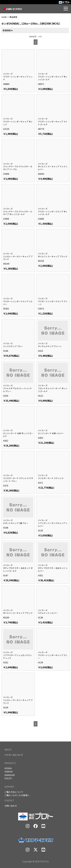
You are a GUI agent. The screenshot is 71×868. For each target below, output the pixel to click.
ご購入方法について (14, 792)
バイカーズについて (14, 755)
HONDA (8, 768)
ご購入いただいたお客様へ (17, 795)
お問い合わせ (11, 806)
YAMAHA (9, 772)
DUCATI (8, 778)
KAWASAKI (10, 775)
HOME (4, 17)
